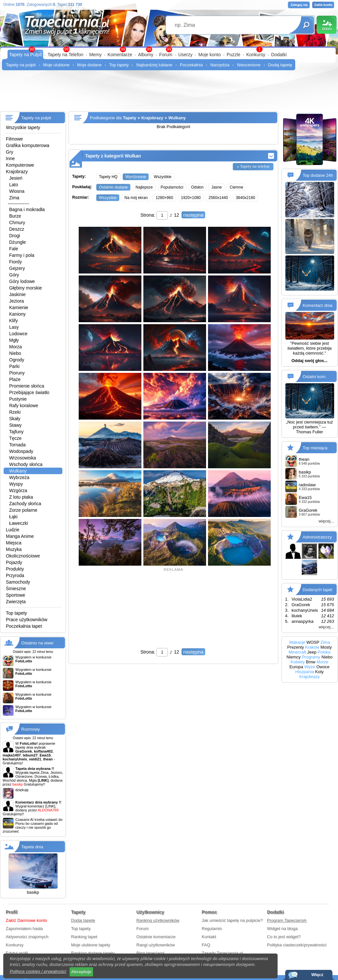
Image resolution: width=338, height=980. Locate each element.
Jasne (217, 187)
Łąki (13, 517)
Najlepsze (144, 187)
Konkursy (256, 55)
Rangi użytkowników (156, 945)
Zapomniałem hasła (24, 929)
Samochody (18, 582)
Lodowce (18, 334)
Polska (324, 652)
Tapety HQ (108, 177)
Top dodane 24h (318, 175)
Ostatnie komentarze (156, 937)
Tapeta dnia (32, 847)
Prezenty (295, 647)
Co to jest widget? (284, 937)
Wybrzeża (19, 477)
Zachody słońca (25, 504)
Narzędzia (220, 65)
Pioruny (17, 373)
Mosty (326, 647)
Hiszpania (305, 672)
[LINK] (50, 806)
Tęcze (15, 438)
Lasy (14, 327)
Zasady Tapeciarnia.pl (222, 953)
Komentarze (120, 55)
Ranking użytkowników (158, 920)
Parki (14, 366)
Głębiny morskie (25, 288)
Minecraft (297, 652)
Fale (14, 249)
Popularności (172, 187)
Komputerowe (20, 165)
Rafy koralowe (24, 406)
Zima (14, 198)
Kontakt (209, 937)
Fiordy (16, 262)
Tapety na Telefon (66, 55)
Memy (95, 55)
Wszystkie (163, 177)
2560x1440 (218, 198)
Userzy (185, 55)
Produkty (15, 569)
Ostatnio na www (37, 643)
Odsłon (197, 187)
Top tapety (119, 65)
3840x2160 (245, 198)
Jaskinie (17, 294)
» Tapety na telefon (253, 166)
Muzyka (14, 549)
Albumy (146, 55)
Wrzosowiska (23, 458)
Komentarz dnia (318, 305)
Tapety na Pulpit (25, 55)
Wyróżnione (136, 177)
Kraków (312, 647)
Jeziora (16, 301)
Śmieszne (16, 589)
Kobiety (298, 662)
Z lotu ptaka (21, 497)
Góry (14, 275)
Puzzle (233, 55)
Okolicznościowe (23, 556)
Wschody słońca (26, 464)
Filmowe (14, 139)
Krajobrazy (17, 172)
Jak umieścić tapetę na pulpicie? (232, 920)
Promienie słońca (27, 386)
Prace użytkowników (27, 620)
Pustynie (18, 399)
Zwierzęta (16, 602)
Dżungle (17, 242)
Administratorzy (317, 537)
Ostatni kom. (315, 377)
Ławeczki (19, 523)
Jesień (16, 178)
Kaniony (17, 314)
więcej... (326, 521)
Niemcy (293, 657)
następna (193, 215)
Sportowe (16, 595)
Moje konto (209, 55)
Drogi (15, 236)
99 (169, 49)
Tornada (17, 445)
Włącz (317, 975)
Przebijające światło (29, 392)
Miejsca (14, 543)
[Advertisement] (169, 93)
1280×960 (164, 198)
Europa (296, 667)
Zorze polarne (23, 510)
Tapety (129, 118)
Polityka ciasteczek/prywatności (297, 945)
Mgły (14, 340)
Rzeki (15, 412)
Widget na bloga (282, 929)
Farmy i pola (22, 255)
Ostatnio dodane (113, 187)
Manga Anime (20, 536)
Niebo (15, 353)
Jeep (312, 652)
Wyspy (16, 484)
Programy (311, 657)
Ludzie (13, 530)
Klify (13, 321)
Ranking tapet (84, 937)
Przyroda (15, 575)
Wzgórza (18, 490)
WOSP (313, 642)
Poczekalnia (191, 65)
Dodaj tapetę (280, 65)
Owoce (323, 667)
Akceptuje (81, 972)
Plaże (15, 379)
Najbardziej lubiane (154, 65)
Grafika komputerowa (28, 145)
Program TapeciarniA (287, 920)
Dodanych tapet (318, 590)
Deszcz (17, 229)
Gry (10, 152)
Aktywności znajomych (27, 937)
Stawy (15, 425)
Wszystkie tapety (23, 127)
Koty (319, 672)
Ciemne (236, 187)
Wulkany (18, 471)
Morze (322, 662)
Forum (166, 55)
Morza (16, 347)
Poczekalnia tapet (24, 626)
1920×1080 (191, 198)
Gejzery (17, 268)
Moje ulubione (56, 65)
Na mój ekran (136, 198)
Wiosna (17, 191)
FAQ (206, 945)
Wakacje (297, 642)
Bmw (311, 662)
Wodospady (21, 451)
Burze (15, 216)
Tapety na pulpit (21, 65)
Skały (15, 419)
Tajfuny (16, 432)
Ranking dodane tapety (93, 953)
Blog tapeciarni (151, 953)
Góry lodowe (22, 281)
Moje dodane (89, 65)
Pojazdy (14, 562)
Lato (14, 185)
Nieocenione (249, 65)
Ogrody (17, 360)
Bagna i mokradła (27, 209)
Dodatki (279, 55)
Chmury (17, 223)
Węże (310, 667)
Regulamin (212, 929)
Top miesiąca (315, 448)
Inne (10, 158)
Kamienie (19, 307)
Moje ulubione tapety (91, 945)
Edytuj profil (17, 953)
